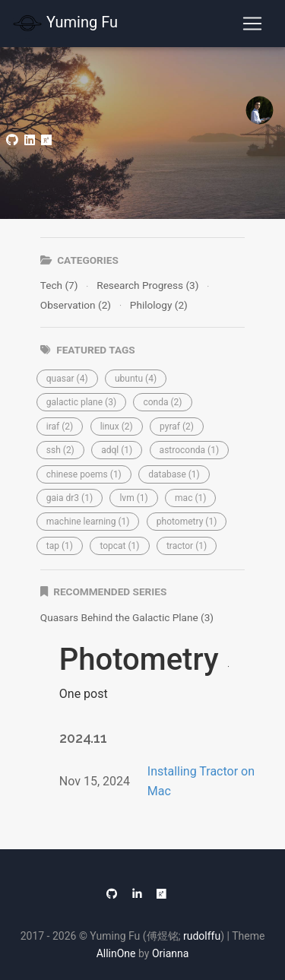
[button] (67, 379)
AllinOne (116, 953)
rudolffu (202, 936)
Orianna (170, 953)
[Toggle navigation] (252, 24)
